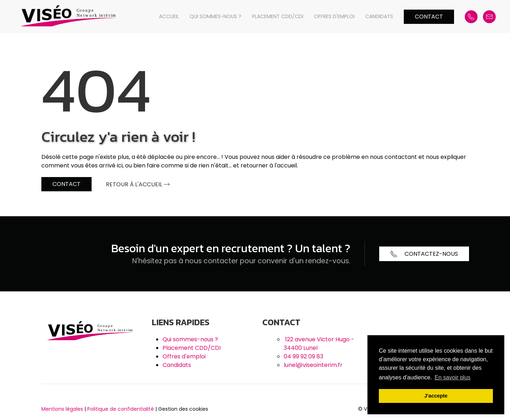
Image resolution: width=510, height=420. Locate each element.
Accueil (169, 16)
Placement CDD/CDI (278, 16)
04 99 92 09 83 (303, 356)
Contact (429, 17)
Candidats (379, 16)
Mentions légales (62, 409)
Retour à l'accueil (134, 184)
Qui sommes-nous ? (215, 16)
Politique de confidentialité (121, 409)
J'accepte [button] (436, 396)
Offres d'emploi (334, 16)
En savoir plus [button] (453, 377)
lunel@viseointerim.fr (313, 365)
